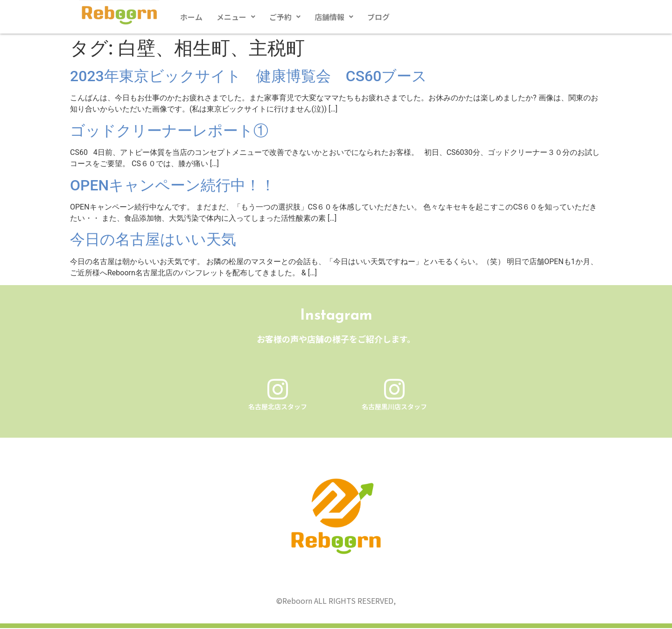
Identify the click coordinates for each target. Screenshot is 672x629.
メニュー (236, 17)
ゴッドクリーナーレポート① (169, 131)
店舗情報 (334, 17)
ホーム (191, 17)
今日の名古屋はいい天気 (153, 239)
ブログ (378, 17)
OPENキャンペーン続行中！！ (173, 185)
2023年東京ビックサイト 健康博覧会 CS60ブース (248, 76)
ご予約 (285, 17)
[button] (236, 17)
